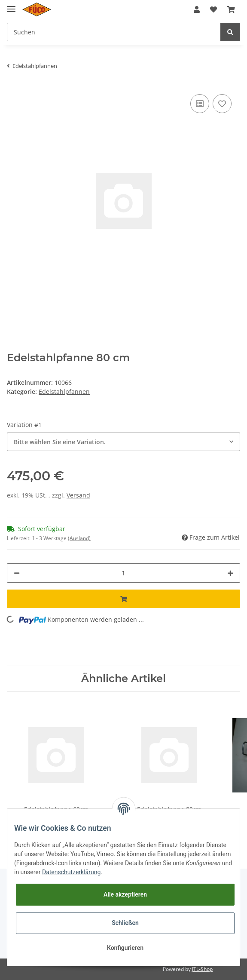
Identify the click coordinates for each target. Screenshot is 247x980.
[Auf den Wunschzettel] (222, 104)
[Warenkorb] (231, 9)
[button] (197, 9)
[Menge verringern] (17, 573)
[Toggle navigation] (11, 5)
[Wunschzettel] (213, 9)
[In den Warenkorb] (123, 599)
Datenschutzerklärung (71, 872)
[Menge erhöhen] (230, 573)
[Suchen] (114, 32)
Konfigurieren (125, 948)
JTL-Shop (202, 969)
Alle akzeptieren (125, 894)
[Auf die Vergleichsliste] (200, 104)
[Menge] (123, 573)
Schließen (125, 923)
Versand (78, 495)
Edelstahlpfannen (64, 392)
